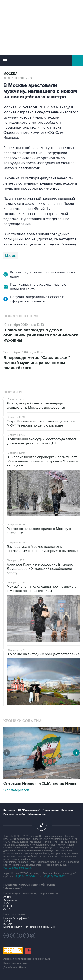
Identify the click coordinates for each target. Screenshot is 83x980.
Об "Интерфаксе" (29, 810)
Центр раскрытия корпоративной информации (29, 927)
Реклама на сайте (14, 814)
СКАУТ (7, 903)
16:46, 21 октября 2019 (18, 78)
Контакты (9, 810)
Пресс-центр (51, 810)
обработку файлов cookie (17, 868)
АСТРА (7, 909)
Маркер (8, 906)
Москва (10, 74)
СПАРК (7, 897)
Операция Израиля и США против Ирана (40, 784)
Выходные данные (15, 963)
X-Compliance (11, 900)
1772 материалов (16, 790)
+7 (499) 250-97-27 (54, 876)
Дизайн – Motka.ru (15, 967)
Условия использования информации (27, 959)
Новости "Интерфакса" (16, 918)
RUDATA (8, 924)
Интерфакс (41, 61)
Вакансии (67, 810)
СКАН (7, 921)
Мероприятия (37, 814)
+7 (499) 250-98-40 (25, 876)
